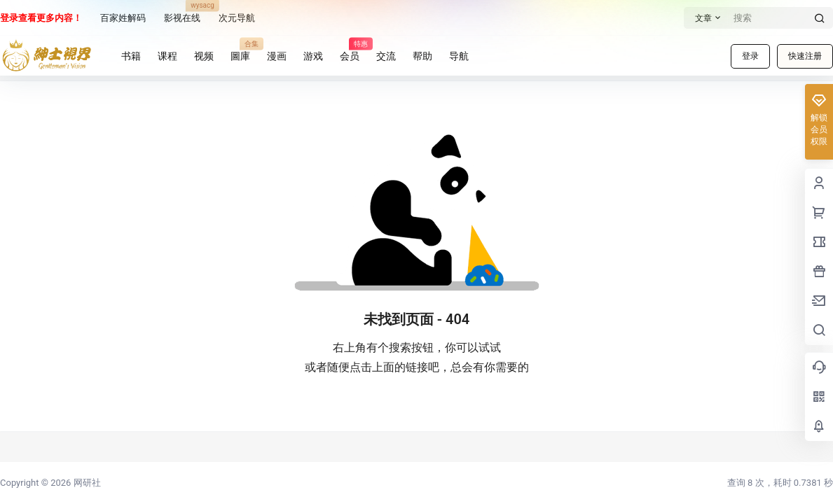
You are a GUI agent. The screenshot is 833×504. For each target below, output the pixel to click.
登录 (750, 56)
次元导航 (237, 18)
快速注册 (805, 56)
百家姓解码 (123, 18)
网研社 (85, 483)
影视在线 (182, 14)
